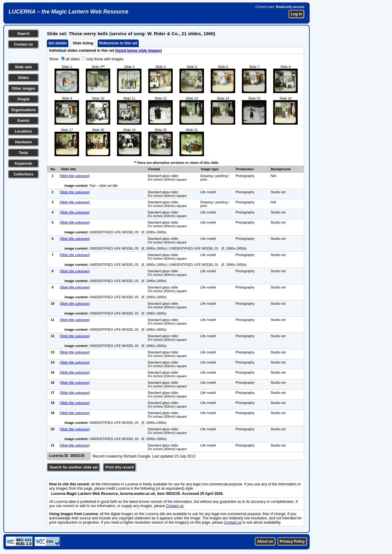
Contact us (23, 44)
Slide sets (23, 67)
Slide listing (83, 43)
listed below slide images (138, 51)
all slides (73, 59)
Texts (23, 153)
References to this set (118, 43)
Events (23, 121)
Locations (23, 131)
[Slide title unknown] (75, 176)
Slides (23, 78)
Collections (23, 174)
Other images (23, 89)
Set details (58, 43)
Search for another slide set (73, 467)
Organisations (23, 110)
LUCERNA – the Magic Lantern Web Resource (68, 12)
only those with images (105, 59)
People (23, 99)
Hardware (23, 142)
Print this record (120, 467)
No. (53, 169)
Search (23, 34)
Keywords (23, 164)
